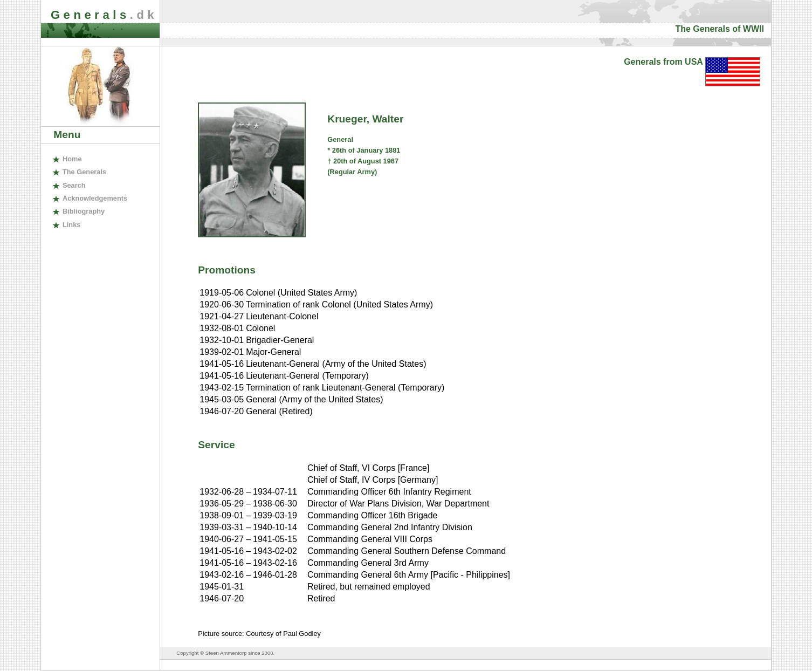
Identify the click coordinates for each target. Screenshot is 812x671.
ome (72, 159)
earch (74, 185)
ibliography (84, 211)
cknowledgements (95, 198)
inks (71, 225)
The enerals (84, 172)
